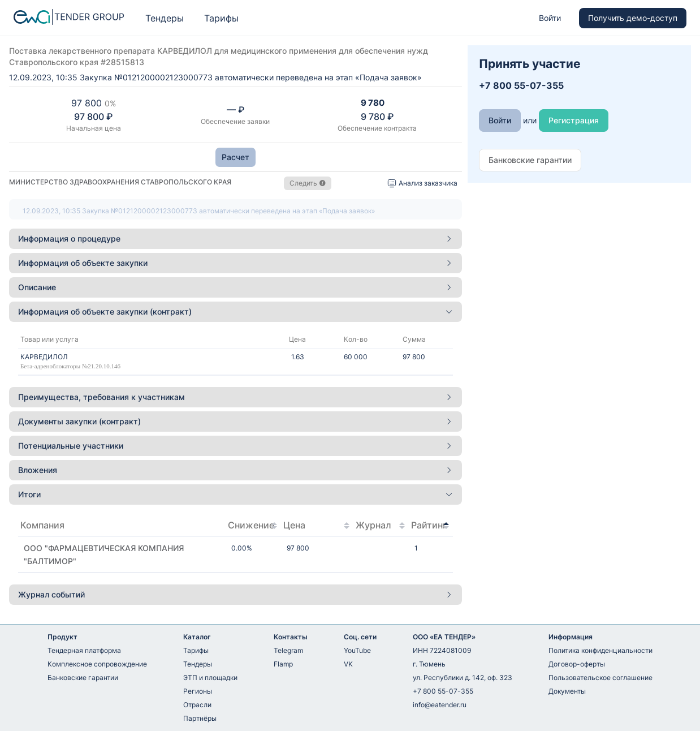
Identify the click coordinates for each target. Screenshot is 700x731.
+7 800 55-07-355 (443, 691)
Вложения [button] (236, 470)
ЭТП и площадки (210, 678)
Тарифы (221, 18)
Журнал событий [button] (236, 594)
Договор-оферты (577, 664)
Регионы (198, 691)
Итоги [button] (236, 494)
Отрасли (197, 705)
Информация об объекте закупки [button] (236, 263)
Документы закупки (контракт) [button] (236, 421)
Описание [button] (236, 287)
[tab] (236, 239)
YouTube (357, 650)
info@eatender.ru (440, 705)
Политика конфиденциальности (600, 650)
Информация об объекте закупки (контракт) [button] (236, 311)
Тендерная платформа (84, 650)
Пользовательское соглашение (600, 678)
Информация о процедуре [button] (236, 238)
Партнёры (200, 718)
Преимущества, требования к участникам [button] (236, 397)
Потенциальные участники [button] (236, 446)
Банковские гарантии (83, 678)
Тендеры (165, 18)
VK (348, 664)
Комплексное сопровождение (97, 664)
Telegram (288, 650)
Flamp (283, 664)
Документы (567, 691)
